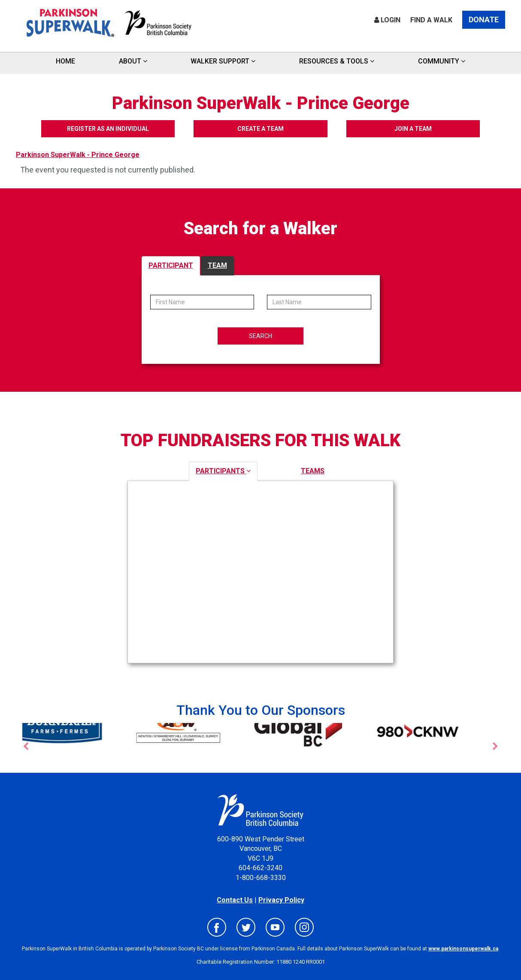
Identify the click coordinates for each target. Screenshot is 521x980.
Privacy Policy (281, 900)
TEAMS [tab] (313, 471)
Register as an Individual (105, 129)
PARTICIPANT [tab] (171, 265)
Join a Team (417, 129)
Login (387, 20)
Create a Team (260, 129)
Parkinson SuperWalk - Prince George (78, 155)
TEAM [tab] (217, 265)
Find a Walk (431, 20)
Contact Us (235, 900)
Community (442, 61)
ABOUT (133, 61)
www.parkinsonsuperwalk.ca (463, 949)
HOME (65, 61)
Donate (484, 20)
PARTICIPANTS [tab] (223, 471)
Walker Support (223, 61)
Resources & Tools (337, 61)
